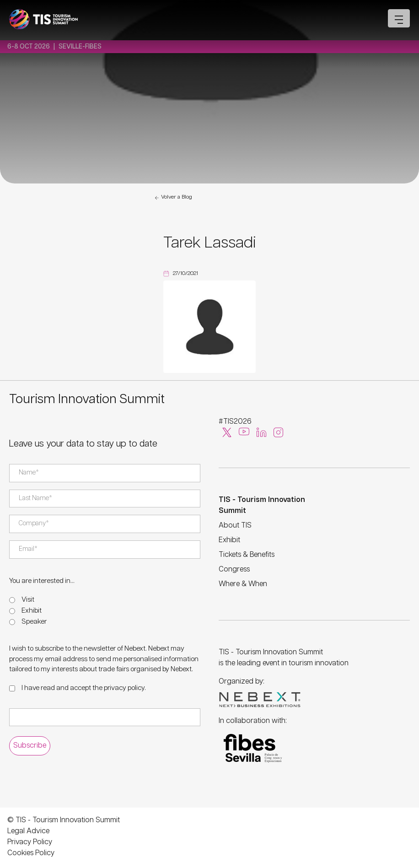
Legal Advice (28, 831)
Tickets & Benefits (247, 555)
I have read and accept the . (84, 688)
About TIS (235, 526)
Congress (234, 569)
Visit (28, 600)
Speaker (34, 622)
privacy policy (124, 688)
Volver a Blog (173, 198)
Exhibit (32, 611)
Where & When (243, 584)
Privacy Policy (30, 842)
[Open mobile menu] (399, 18)
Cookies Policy (31, 853)
